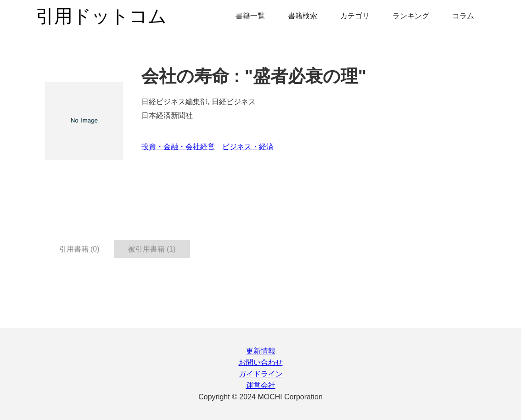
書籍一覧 (250, 16)
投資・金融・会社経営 (178, 147)
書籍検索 (303, 16)
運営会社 (261, 385)
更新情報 (261, 351)
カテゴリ (355, 16)
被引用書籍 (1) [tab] (152, 249)
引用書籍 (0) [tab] (79, 249)
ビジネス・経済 (248, 147)
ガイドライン (261, 374)
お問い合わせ (261, 362)
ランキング (411, 16)
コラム (463, 16)
